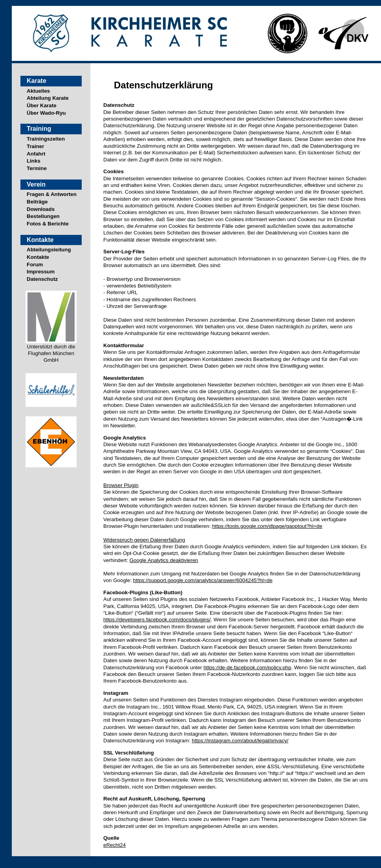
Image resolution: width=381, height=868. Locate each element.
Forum (35, 265)
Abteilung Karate (48, 98)
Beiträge (37, 202)
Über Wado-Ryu (46, 113)
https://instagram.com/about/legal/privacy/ (240, 741)
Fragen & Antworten (52, 194)
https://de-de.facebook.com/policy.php (247, 667)
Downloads (41, 209)
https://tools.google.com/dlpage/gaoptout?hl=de (267, 526)
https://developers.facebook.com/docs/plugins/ (157, 620)
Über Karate (42, 105)
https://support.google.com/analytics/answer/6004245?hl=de (203, 580)
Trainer (35, 146)
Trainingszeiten (46, 139)
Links (34, 161)
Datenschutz (42, 279)
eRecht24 (114, 845)
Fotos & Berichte (48, 224)
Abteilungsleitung (49, 250)
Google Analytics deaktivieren (164, 560)
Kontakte (38, 257)
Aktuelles (38, 91)
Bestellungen (43, 216)
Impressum (41, 272)
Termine (37, 168)
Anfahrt (36, 154)
